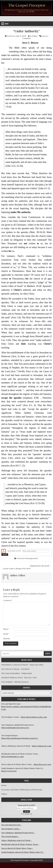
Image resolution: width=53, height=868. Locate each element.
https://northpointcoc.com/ (12, 757)
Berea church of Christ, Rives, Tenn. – (17, 848)
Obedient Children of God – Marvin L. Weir (19, 678)
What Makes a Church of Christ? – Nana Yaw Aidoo (22, 665)
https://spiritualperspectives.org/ (15, 728)
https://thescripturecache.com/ (34, 717)
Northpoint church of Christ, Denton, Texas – (20, 844)
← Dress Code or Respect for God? (16, 569)
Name (6, 629)
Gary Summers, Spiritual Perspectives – (18, 833)
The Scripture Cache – (11, 829)
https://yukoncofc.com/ (42, 746)
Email (6, 634)
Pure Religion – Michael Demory (15, 682)
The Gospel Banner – (10, 837)
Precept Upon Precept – (12, 825)
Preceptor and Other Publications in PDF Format (22, 790)
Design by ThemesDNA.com (26, 864)
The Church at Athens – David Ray (15, 669)
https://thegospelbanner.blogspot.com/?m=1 (20, 738)
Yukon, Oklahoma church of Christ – (17, 840)
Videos (4, 794)
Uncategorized (31, 558)
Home (4, 785)
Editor (35, 36)
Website (7, 639)
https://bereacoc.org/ (42, 764)
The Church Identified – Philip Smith (16, 673)
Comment (8, 600)
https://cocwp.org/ (9, 771)
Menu (7, 24)
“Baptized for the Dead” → (41, 566)
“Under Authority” (27, 31)
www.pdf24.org (26, 814)
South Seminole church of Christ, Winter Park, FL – (23, 852)
